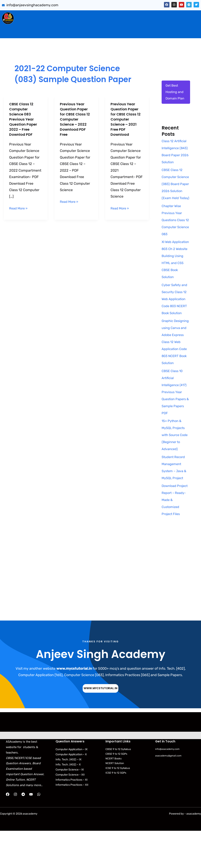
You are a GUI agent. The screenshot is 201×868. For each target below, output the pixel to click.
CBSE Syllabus (133, 24)
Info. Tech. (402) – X (68, 802)
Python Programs (181, 24)
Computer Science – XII (70, 812)
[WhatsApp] (39, 832)
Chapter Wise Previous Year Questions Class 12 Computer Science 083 (174, 243)
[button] (50, 16)
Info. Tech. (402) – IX (69, 797)
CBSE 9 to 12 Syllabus (118, 786)
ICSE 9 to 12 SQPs (116, 810)
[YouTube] (31, 832)
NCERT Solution (115, 800)
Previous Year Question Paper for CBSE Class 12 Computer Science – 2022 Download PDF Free (75, 119)
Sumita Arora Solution (49, 16)
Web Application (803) (37, 24)
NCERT (155, 24)
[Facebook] (8, 832)
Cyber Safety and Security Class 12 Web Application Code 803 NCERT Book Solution (176, 329)
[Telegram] (23, 832)
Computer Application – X (71, 792)
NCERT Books (114, 796)
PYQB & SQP (121, 16)
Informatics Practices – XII (72, 822)
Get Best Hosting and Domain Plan (176, 93)
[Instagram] (15, 832)
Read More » (19, 208)
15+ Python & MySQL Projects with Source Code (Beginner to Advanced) (174, 472)
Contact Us (108, 32)
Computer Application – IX (72, 787)
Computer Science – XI (70, 807)
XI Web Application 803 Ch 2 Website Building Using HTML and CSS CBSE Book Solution (174, 286)
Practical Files (71, 24)
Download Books (102, 24)
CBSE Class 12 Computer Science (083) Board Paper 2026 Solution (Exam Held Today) (173, 200)
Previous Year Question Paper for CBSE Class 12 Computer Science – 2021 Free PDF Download (126, 119)
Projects (188, 16)
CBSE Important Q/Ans (89, 16)
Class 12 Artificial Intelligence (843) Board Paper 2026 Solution (175, 157)
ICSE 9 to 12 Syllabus (118, 805)
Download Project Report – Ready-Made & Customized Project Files (175, 537)
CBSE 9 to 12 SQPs (116, 791)
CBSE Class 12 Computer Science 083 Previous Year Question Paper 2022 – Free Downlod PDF (25, 119)
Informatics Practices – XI (72, 817)
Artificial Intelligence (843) (156, 16)
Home (24, 16)
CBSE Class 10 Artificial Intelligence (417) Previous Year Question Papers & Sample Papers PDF (175, 429)
